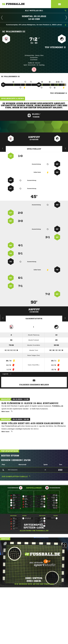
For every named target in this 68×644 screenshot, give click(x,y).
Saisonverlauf (65, 318)
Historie (3, 318)
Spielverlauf (34, 149)
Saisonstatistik (34, 319)
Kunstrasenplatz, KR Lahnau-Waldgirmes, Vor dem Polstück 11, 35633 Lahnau (36, 25)
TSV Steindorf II (55, 47)
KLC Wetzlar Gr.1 (46, 11)
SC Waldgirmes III (14, 31)
